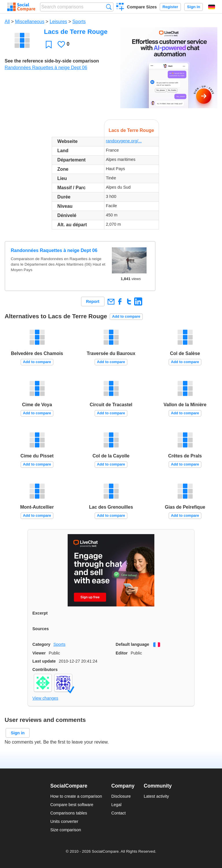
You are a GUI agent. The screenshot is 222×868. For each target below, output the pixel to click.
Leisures (58, 22)
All (7, 22)
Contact (119, 813)
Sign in (194, 7)
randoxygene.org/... (124, 141)
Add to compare (126, 316)
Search (109, 7)
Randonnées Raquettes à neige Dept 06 (46, 68)
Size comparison (66, 830)
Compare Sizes (142, 7)
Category (41, 644)
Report (93, 301)
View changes (45, 698)
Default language (132, 644)
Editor (122, 653)
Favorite (49, 44)
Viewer (39, 653)
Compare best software (72, 805)
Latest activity (156, 796)
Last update (44, 661)
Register (170, 7)
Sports (79, 22)
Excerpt (40, 613)
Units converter (64, 821)
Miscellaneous (30, 22)
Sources (41, 629)
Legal (116, 805)
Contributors (45, 670)
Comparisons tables (69, 813)
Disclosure (121, 796)
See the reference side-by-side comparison (52, 61)
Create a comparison (120, 8)
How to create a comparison (76, 796)
